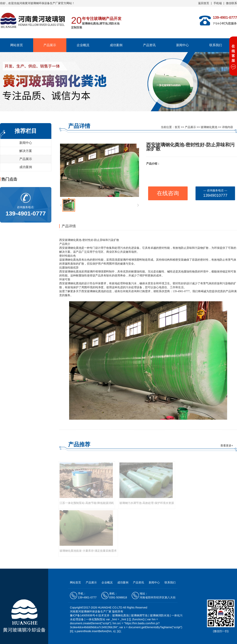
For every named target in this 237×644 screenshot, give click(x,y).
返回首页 (204, 3)
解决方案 (26, 151)
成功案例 (116, 45)
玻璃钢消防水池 (160, 615)
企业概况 (83, 45)
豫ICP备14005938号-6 (84, 615)
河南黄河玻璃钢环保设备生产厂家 (40, 3)
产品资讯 (149, 45)
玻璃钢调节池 (139, 615)
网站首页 (17, 45)
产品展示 (50, 45)
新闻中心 (182, 45)
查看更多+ (227, 446)
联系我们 (216, 45)
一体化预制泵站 (96, 619)
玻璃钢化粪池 (209, 127)
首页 (177, 127)
